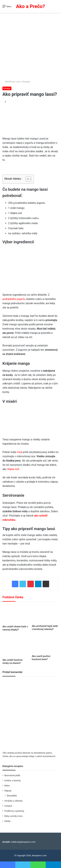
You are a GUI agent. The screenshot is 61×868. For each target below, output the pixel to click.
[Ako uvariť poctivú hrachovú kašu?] (45, 644)
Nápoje (8, 791)
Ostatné (8, 806)
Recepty (26, 82)
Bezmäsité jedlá (12, 775)
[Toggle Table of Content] (27, 179)
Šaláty (7, 821)
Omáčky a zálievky (13, 801)
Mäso (7, 785)
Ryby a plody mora (13, 816)
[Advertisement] (30, 45)
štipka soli (13, 469)
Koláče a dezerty (13, 780)
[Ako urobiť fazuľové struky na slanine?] (16, 646)
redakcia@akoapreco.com (23, 842)
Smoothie (12, 796)
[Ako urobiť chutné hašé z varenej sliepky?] (16, 614)
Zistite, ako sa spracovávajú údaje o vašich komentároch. (29, 756)
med (20, 452)
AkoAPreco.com (11, 82)
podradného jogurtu (14, 299)
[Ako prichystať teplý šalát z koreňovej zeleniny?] (45, 614)
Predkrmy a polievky (14, 811)
